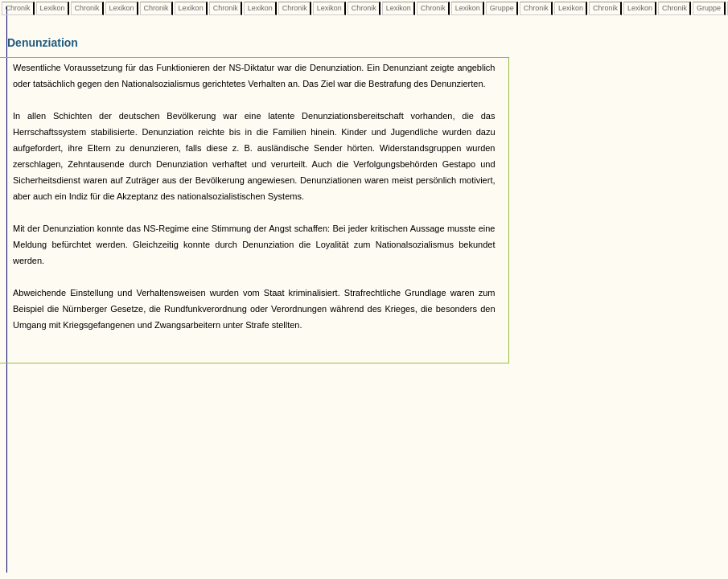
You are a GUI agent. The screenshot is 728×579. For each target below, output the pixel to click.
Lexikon (52, 8)
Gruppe (502, 8)
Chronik (18, 8)
